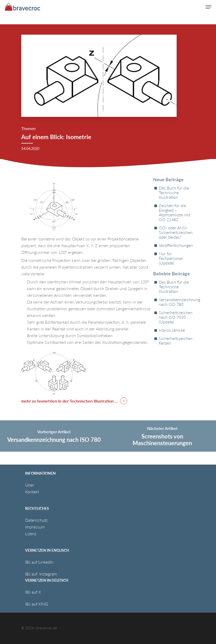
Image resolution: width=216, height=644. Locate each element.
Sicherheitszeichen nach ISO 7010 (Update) (176, 317)
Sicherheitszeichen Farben (176, 341)
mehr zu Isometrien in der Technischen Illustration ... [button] (70, 401)
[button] (208, 7)
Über (30, 485)
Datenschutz (36, 520)
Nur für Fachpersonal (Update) (171, 258)
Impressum (35, 527)
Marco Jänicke (172, 330)
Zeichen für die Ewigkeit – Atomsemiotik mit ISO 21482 (174, 213)
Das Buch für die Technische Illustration (174, 193)
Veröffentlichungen (176, 245)
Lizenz (31, 533)
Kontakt (32, 492)
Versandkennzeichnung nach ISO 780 (177, 302)
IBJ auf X (33, 592)
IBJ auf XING (37, 604)
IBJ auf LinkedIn (40, 562)
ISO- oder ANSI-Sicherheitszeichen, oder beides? (176, 232)
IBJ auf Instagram (42, 574)
